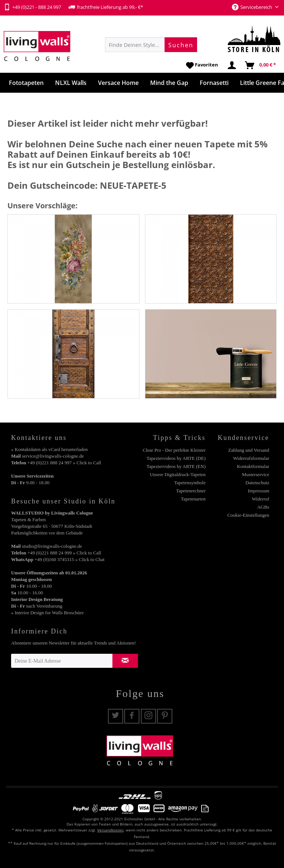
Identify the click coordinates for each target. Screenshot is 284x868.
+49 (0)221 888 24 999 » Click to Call (64, 553)
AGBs (263, 507)
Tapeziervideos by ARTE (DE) (176, 458)
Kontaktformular (253, 466)
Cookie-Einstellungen (248, 515)
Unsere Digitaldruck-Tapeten (178, 474)
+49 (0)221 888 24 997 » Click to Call (64, 463)
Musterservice (256, 474)
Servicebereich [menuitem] (253, 7)
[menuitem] (151, 45)
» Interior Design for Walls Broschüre (47, 613)
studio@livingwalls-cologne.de (52, 546)
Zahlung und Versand (249, 450)
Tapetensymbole (190, 483)
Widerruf (261, 499)
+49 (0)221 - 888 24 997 (32, 7)
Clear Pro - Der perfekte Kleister (174, 450)
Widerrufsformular (251, 458)
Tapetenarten (193, 499)
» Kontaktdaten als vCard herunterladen (49, 449)
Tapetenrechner (191, 491)
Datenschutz (257, 483)
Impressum (258, 491)
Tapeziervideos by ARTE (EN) (176, 466)
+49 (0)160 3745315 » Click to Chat (69, 559)
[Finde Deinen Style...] (151, 45)
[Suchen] (181, 45)
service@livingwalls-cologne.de (53, 456)
